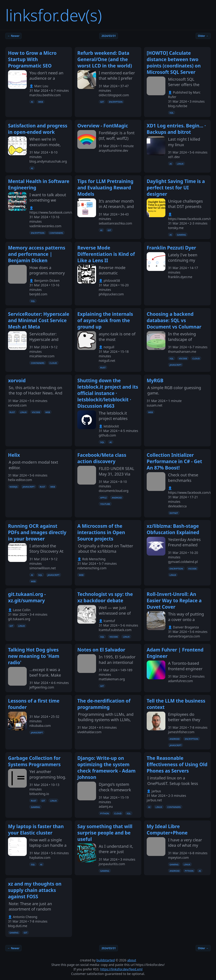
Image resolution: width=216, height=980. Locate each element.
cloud (53, 363)
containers (56, 233)
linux (180, 164)
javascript (175, 365)
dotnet (174, 513)
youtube (105, 504)
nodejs (14, 487)
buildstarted (106, 960)
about (132, 960)
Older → (203, 36)
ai (32, 102)
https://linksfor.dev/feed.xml (121, 969)
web (41, 102)
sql (172, 113)
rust (103, 367)
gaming (181, 235)
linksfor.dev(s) (54, 15)
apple (103, 497)
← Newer (13, 36)
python (105, 813)
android (117, 497)
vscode (183, 358)
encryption (116, 102)
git (102, 102)
